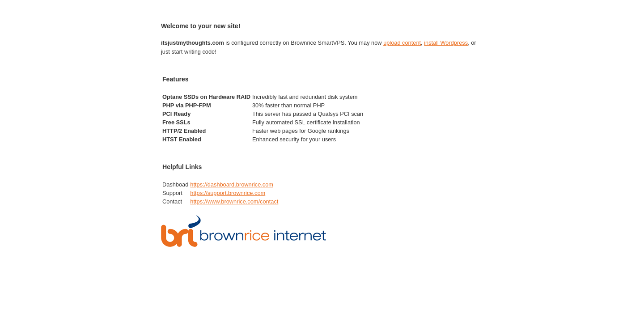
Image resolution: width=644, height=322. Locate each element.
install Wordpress (446, 43)
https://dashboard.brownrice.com (232, 184)
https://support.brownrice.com (228, 193)
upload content (402, 43)
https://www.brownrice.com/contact (234, 201)
